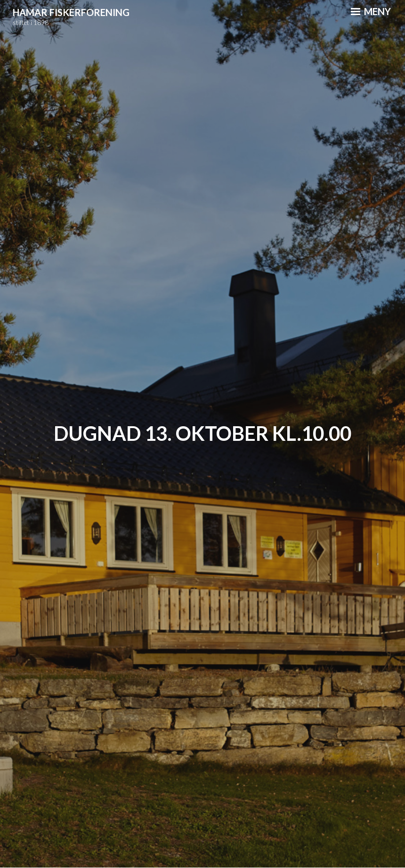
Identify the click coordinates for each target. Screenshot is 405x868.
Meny (371, 11)
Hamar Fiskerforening (71, 12)
